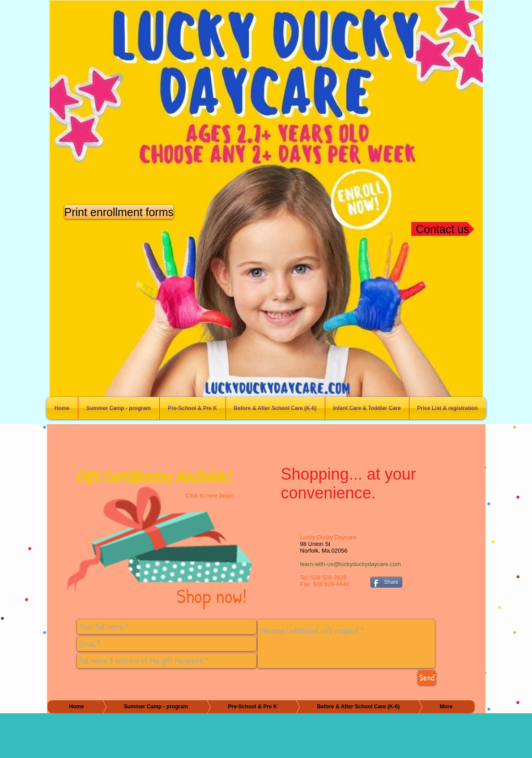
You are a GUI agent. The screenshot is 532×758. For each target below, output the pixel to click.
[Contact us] (443, 229)
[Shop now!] (158, 537)
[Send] (427, 678)
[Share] (386, 582)
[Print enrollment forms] (119, 212)
